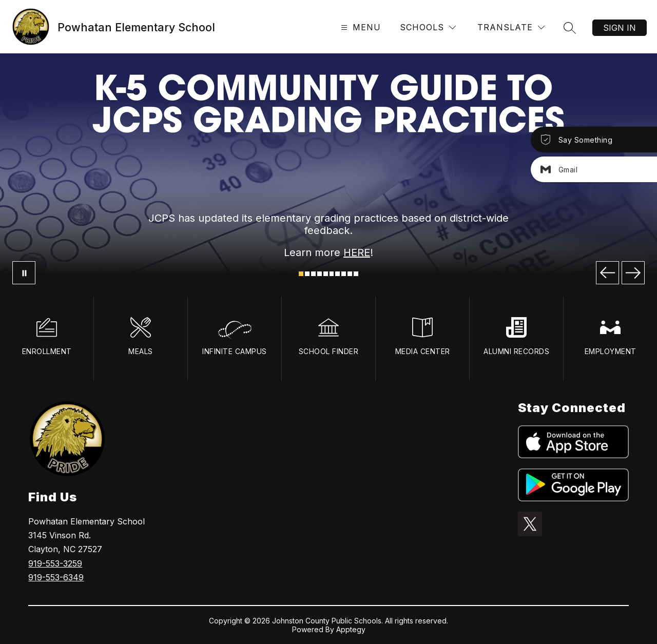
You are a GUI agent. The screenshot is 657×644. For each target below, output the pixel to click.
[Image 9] (350, 274)
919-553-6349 (56, 577)
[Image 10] (356, 274)
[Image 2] (307, 274)
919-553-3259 (55, 563)
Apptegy (351, 629)
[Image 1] (301, 274)
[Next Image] (633, 273)
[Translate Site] (511, 27)
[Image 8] (344, 274)
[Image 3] (313, 274)
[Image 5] (326, 274)
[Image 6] (332, 274)
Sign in (620, 28)
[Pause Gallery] (24, 273)
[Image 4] (320, 274)
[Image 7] (337, 274)
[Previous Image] (607, 273)
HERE (357, 252)
